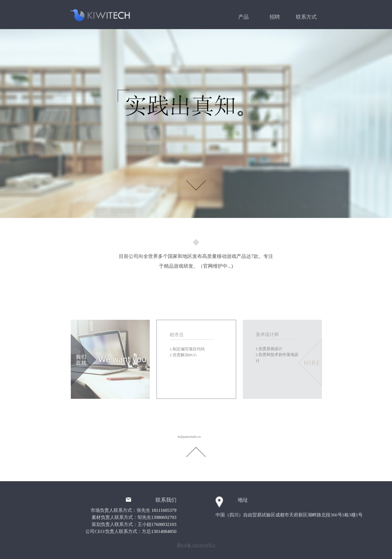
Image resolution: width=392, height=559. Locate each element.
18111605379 (164, 510)
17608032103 (164, 524)
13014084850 (164, 531)
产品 (243, 17)
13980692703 (164, 517)
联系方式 (306, 17)
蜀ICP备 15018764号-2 (196, 545)
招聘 (275, 17)
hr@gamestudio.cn (189, 437)
